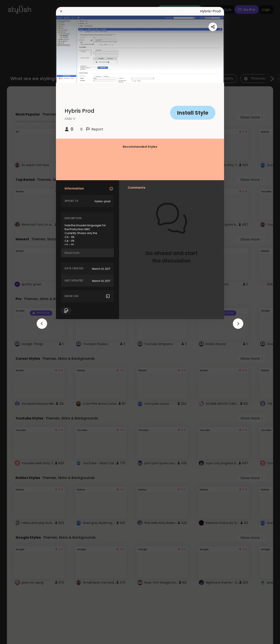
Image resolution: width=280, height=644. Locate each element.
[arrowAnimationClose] (42, 324)
